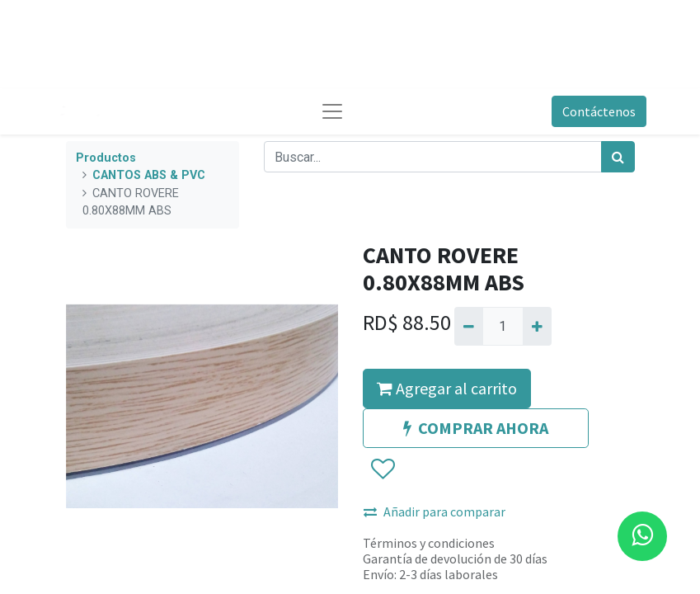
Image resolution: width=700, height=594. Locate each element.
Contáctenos (599, 111)
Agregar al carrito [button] (447, 388)
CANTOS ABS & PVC (149, 175)
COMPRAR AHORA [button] (476, 428)
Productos (106, 158)
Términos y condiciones (429, 543)
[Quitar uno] (469, 326)
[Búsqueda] (618, 157)
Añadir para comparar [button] (435, 511)
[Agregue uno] (537, 326)
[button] (382, 469)
